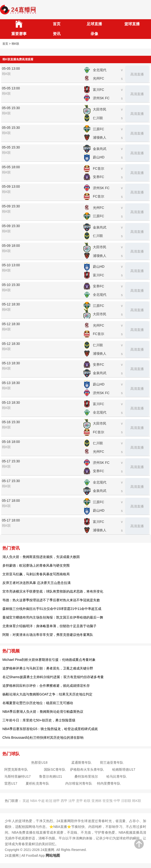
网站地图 (53, 855)
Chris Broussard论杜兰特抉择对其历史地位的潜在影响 (43, 738)
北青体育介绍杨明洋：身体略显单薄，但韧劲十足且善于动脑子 (49, 626)
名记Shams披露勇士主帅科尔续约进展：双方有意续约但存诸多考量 (53, 677)
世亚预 (108, 801)
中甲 (117, 801)
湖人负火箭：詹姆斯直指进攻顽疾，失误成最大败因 (41, 557)
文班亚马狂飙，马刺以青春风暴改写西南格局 (36, 574)
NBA (34, 801)
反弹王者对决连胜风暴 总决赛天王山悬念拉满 (36, 583)
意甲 (79, 801)
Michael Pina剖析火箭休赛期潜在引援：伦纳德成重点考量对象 (49, 660)
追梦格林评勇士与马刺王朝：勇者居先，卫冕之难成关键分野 (48, 668)
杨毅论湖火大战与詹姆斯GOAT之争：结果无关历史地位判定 (47, 694)
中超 (41, 801)
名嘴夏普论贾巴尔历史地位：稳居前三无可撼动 (38, 703)
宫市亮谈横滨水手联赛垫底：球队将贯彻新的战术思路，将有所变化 (53, 591)
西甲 (64, 801)
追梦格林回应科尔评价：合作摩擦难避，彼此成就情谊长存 (46, 686)
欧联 (87, 801)
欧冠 (49, 801)
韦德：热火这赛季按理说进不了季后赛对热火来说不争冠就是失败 (51, 600)
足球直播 (94, 24)
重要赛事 (19, 34)
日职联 (126, 801)
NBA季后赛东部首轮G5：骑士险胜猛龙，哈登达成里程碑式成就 (50, 729)
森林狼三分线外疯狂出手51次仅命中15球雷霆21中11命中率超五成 (52, 609)
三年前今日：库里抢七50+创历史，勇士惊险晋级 (39, 720)
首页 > (6, 44)
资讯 (57, 34)
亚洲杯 (97, 801)
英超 (26, 801)
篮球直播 (132, 24)
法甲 (72, 801)
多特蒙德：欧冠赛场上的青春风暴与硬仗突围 (36, 565)
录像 (94, 34)
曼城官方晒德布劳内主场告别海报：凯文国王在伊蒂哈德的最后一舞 (53, 617)
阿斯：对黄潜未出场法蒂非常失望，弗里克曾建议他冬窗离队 (48, 635)
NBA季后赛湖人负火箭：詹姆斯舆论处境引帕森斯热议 (43, 712)
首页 (57, 24)
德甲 (56, 801)
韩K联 (136, 801)
